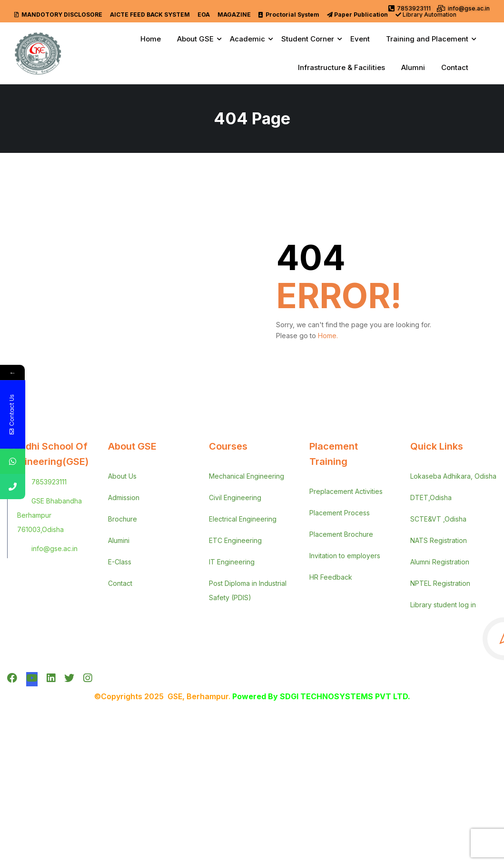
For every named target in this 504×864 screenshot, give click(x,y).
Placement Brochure (341, 534)
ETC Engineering (235, 540)
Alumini (119, 540)
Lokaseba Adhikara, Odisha (453, 476)
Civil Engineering (235, 497)
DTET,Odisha (431, 497)
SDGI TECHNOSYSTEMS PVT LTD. (345, 696)
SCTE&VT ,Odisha (438, 519)
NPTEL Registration (440, 583)
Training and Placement (427, 39)
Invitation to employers (345, 556)
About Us (122, 476)
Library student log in (443, 605)
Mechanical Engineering (247, 476)
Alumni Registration (440, 562)
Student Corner (308, 39)
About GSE (195, 39)
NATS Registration (439, 540)
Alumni (413, 67)
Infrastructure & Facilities (341, 67)
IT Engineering (232, 562)
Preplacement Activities (346, 491)
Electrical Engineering (243, 519)
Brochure (123, 519)
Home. (328, 336)
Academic (247, 39)
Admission (124, 497)
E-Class (120, 562)
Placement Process (340, 513)
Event (360, 39)
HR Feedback (331, 577)
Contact (455, 67)
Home (151, 39)
